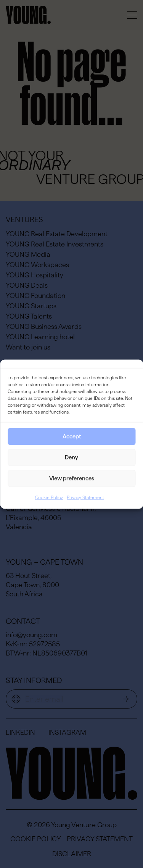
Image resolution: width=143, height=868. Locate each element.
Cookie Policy (49, 497)
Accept (72, 436)
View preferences (72, 478)
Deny (71, 457)
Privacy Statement (85, 497)
